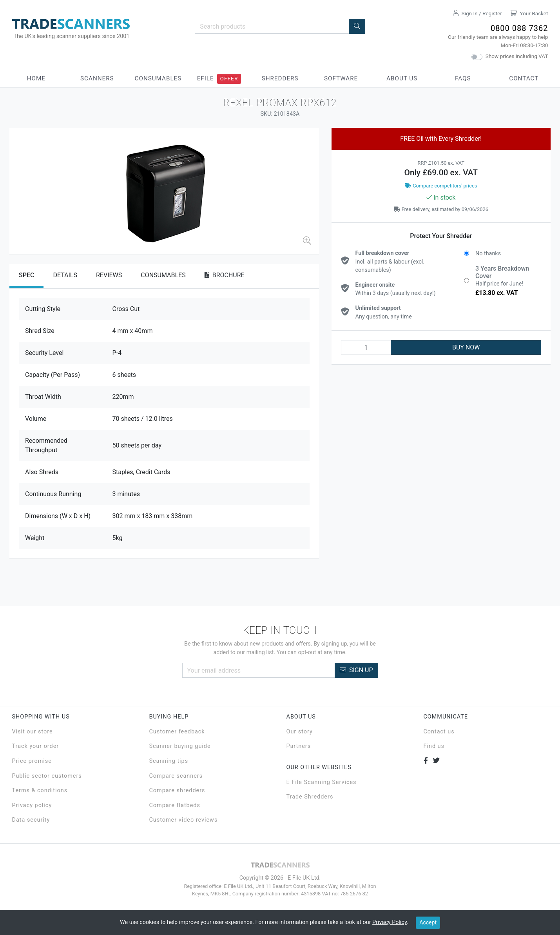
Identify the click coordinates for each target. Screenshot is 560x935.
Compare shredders (177, 790)
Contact (524, 78)
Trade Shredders (310, 797)
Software (341, 78)
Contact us (439, 732)
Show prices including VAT (517, 56)
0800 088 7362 (519, 28)
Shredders (280, 78)
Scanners (97, 78)
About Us (402, 78)
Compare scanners (176, 776)
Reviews (109, 275)
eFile (206, 78)
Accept (428, 922)
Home (36, 78)
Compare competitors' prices (441, 186)
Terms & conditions (40, 790)
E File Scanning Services (322, 782)
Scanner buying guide (180, 746)
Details (65, 275)
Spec (26, 275)
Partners (299, 746)
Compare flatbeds (175, 805)
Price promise (32, 761)
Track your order (36, 746)
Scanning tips (169, 761)
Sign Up (356, 670)
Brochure (225, 275)
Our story (300, 732)
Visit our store (33, 732)
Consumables (158, 78)
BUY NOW (466, 347)
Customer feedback (177, 732)
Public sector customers (47, 776)
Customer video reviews (184, 820)
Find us (434, 746)
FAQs (463, 78)
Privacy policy (32, 805)
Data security (31, 820)
